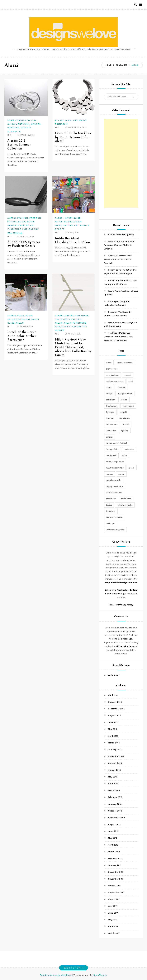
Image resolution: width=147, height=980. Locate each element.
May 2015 (113, 729)
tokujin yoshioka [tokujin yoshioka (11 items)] (125, 505)
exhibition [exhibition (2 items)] (111, 400)
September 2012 (116, 818)
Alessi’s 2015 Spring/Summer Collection (19, 145)
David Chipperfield (68, 319)
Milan (22, 222)
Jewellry (71, 120)
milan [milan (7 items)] (124, 455)
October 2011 (115, 886)
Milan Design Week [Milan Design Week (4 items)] (115, 462)
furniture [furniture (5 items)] (110, 412)
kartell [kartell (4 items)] (126, 425)
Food (21, 316)
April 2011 (113, 926)
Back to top (74, 968)
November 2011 (116, 879)
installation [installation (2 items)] (124, 418)
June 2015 (113, 722)
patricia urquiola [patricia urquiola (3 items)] (113, 480)
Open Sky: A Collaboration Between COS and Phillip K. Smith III (119, 245)
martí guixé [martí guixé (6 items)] (111, 455)
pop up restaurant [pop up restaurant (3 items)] (115, 486)
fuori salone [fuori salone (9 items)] (128, 406)
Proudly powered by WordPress (56, 975)
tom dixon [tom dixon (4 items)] (111, 511)
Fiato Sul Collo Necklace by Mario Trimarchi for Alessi (73, 137)
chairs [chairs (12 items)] (109, 387)
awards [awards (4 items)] (128, 375)
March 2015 (114, 743)
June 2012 (113, 831)
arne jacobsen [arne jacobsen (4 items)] (113, 375)
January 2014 (115, 750)
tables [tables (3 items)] (109, 505)
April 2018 (113, 695)
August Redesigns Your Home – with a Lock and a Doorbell (118, 259)
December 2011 (116, 872)
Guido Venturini (18, 124)
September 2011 (116, 892)
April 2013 (113, 784)
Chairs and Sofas (77, 316)
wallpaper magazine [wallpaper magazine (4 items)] (115, 530)
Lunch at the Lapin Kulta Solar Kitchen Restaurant (22, 336)
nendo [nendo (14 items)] (121, 474)
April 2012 (113, 845)
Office (66, 327)
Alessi (32, 120)
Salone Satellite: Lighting (121, 235)
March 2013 (114, 790)
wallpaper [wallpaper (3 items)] (111, 524)
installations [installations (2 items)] (112, 425)
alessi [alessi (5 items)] (109, 363)
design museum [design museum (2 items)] (125, 394)
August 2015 (114, 715)
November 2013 (116, 756)
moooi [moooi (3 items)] (132, 468)
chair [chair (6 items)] (131, 381)
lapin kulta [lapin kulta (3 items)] (111, 431)
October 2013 (115, 763)
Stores (60, 229)
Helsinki (24, 319)
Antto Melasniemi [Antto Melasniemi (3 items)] (125, 363)
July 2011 (113, 906)
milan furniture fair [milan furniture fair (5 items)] (115, 468)
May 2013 (113, 777)
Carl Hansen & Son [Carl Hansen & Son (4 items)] (115, 381)
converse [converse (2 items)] (121, 387)
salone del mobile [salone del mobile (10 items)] (114, 493)
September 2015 (116, 709)
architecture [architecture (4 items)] (112, 369)
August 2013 (114, 770)
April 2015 (113, 736)
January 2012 (115, 865)
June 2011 (113, 913)
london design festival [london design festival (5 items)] (116, 443)
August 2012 (114, 824)
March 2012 (114, 852)
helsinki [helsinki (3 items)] (123, 412)
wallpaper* (114, 675)
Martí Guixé (73, 218)
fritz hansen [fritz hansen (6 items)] (112, 406)
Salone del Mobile (76, 225)
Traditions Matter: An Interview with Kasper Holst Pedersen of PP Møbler (118, 337)
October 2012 (115, 811)
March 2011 (114, 933)
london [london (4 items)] (109, 437)
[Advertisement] (121, 163)
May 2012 (113, 838)
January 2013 (115, 804)
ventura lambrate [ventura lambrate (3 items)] (114, 517)
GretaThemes (100, 975)
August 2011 (114, 899)
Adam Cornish (17, 120)
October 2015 (115, 702)
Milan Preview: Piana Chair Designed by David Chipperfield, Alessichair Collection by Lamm (73, 348)
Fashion (23, 218)
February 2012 (115, 858)
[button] (136, 5)
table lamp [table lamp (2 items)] (126, 499)
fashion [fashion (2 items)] (124, 400)
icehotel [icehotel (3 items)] (110, 418)
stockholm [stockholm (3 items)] (111, 499)
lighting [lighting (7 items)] (125, 431)
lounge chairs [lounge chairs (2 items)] (112, 449)
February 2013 (115, 797)
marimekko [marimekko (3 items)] (129, 449)
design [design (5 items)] (109, 394)
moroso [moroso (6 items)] (110, 474)
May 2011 (113, 920)
